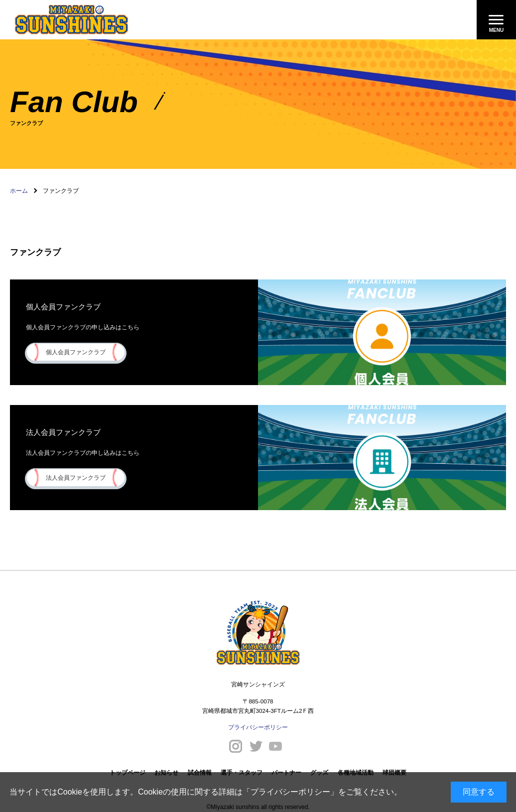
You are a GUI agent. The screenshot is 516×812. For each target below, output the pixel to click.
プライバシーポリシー (290, 792)
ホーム (19, 191)
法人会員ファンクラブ (76, 477)
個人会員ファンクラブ (76, 352)
